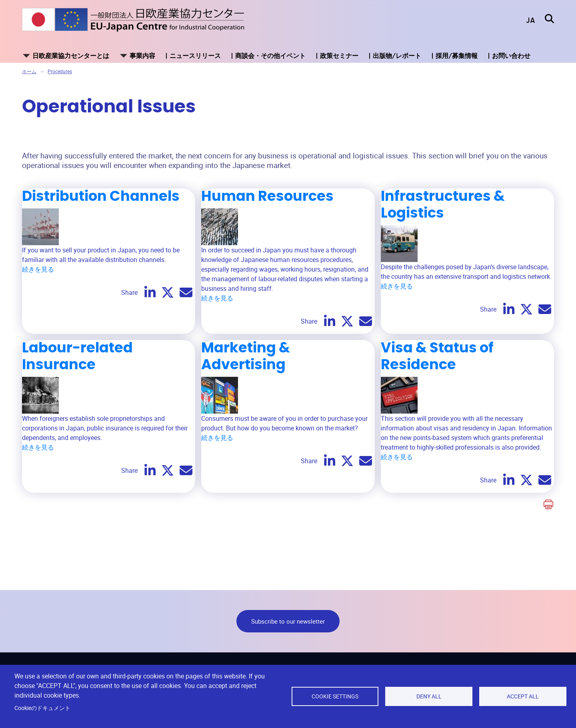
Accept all (523, 696)
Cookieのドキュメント (42, 708)
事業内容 (142, 56)
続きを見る (38, 269)
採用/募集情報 (457, 56)
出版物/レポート (397, 56)
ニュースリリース (195, 56)
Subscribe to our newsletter (288, 621)
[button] (525, 21)
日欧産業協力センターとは (71, 56)
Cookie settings (335, 696)
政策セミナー (339, 56)
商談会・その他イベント (270, 56)
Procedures (60, 71)
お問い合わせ (511, 56)
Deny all (429, 696)
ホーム (29, 71)
